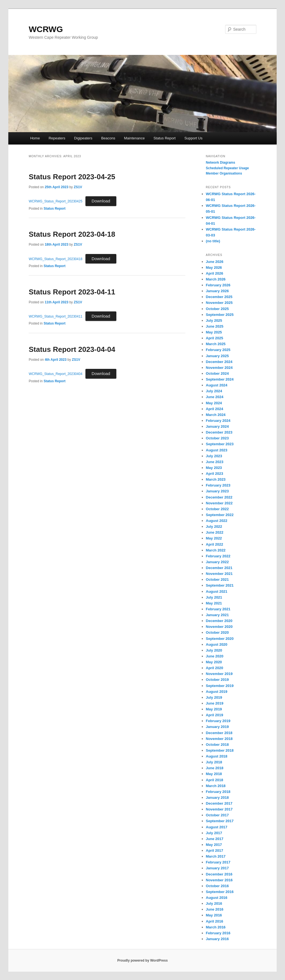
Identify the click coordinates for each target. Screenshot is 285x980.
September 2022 (220, 515)
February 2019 (218, 721)
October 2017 (217, 815)
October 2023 (217, 438)
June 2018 (215, 768)
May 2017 (214, 845)
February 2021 (218, 609)
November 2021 (219, 574)
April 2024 (215, 409)
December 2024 (219, 362)
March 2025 (216, 344)
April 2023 (215, 474)
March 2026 (216, 279)
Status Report (164, 138)
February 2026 (218, 285)
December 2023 (219, 432)
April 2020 (215, 668)
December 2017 (219, 803)
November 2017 (219, 809)
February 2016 (218, 933)
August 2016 (217, 898)
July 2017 (214, 833)
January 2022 (217, 562)
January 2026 (217, 291)
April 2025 (215, 338)
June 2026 (215, 262)
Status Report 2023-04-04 (72, 349)
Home (35, 138)
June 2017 (215, 839)
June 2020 (215, 656)
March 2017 (216, 856)
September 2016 (220, 892)
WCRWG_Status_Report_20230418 (56, 259)
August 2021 (217, 591)
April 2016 (215, 921)
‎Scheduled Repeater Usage (228, 168)
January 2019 (217, 727)
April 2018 (215, 780)
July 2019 (214, 697)
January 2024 (217, 426)
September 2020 (220, 639)
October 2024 (217, 373)
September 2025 (220, 315)
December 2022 (219, 497)
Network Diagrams (221, 163)
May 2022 (214, 538)
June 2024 (215, 397)
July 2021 (214, 597)
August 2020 (217, 644)
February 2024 (218, 421)
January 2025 (217, 356)
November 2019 (219, 674)
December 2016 (219, 874)
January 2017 (217, 868)
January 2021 (217, 615)
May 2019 (214, 709)
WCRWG (46, 29)
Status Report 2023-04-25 (72, 177)
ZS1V (78, 187)
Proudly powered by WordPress (142, 960)
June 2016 (215, 909)
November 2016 (219, 880)
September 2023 (220, 444)
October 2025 (217, 309)
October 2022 (217, 509)
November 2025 (219, 303)
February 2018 (218, 792)
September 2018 (220, 750)
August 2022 (217, 521)
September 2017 (220, 821)
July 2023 (214, 456)
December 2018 (219, 733)
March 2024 (216, 415)
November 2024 (219, 368)
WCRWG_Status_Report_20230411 (56, 316)
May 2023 (214, 468)
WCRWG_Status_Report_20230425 (56, 201)
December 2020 (219, 621)
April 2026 (215, 273)
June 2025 (215, 326)
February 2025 (218, 350)
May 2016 (214, 915)
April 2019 (215, 715)
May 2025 (214, 332)
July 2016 (214, 903)
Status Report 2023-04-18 (72, 234)
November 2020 (219, 627)
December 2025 (219, 297)
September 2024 (220, 379)
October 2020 (217, 632)
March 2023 (216, 479)
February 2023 (218, 485)
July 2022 (214, 527)
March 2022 (216, 550)
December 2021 (219, 568)
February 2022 (218, 556)
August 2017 (217, 827)
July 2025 (214, 320)
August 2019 (217, 692)
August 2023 (217, 450)
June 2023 (215, 462)
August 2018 (217, 756)
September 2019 (220, 686)
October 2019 (217, 680)
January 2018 (217, 798)
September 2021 (220, 585)
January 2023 (217, 491)
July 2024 (214, 391)
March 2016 (216, 927)
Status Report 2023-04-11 (72, 292)
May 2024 (214, 403)
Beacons (108, 138)
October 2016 (217, 886)
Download (101, 201)
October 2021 (217, 579)
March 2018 (216, 786)
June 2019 (215, 703)
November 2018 (219, 739)
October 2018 (217, 745)
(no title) (213, 241)
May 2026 (214, 268)
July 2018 (214, 762)
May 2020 (214, 662)
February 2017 (218, 862)
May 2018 (214, 774)
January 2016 (217, 939)
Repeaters (57, 138)
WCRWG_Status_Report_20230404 (56, 374)
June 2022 (215, 532)
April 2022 (215, 544)
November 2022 (219, 503)
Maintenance (134, 138)
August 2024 (217, 385)
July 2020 (214, 650)
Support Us (193, 138)
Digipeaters (83, 138)
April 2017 (215, 850)
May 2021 (214, 603)
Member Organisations (224, 173)
